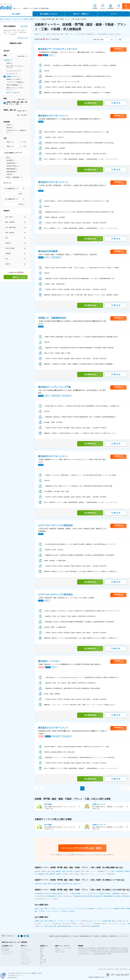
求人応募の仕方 (86, 950)
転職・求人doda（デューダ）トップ (11, 19)
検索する (16, 277)
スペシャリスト (25, 958)
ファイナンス (24, 956)
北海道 (42, 948)
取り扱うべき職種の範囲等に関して (84, 936)
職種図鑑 (103, 954)
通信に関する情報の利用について (64, 936)
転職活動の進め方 (83, 948)
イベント (114, 14)
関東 (41, 952)
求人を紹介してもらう (49, 14)
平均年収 (93, 952)
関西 (41, 958)
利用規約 (52, 936)
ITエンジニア (24, 948)
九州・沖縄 (43, 961)
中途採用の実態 (119, 952)
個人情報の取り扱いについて (16, 975)
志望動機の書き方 (115, 948)
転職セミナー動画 (60, 952)
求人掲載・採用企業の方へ (121, 969)
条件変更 (24, 26)
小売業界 (25, 19)
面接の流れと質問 (96, 950)
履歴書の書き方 (93, 948)
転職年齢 (111, 952)
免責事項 (113, 936)
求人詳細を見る (90, 103)
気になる (116, 103)
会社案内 (101, 969)
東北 (41, 950)
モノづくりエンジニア (27, 950)
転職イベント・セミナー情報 (63, 948)
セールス (23, 954)
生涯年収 (99, 952)
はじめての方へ (6, 948)
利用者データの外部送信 (101, 936)
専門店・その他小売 (12, 93)
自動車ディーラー (35, 19)
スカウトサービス (6, 954)
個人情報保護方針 (13, 977)
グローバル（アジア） (27, 961)
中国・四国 (43, 960)
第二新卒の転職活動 (123, 950)
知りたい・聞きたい (81, 14)
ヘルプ (126, 936)
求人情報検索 (5, 950)
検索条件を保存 (16, 43)
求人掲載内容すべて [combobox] (12, 189)
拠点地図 (109, 969)
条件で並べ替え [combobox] (99, 40)
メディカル (24, 952)
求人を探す (16, 14)
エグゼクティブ (25, 960)
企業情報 (109, 954)
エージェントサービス (8, 952)
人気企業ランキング (85, 952)
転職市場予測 (85, 954)
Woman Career (25, 963)
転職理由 (105, 952)
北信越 (42, 956)
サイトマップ (120, 936)
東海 (41, 954)
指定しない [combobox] (11, 142)
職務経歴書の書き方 (104, 948)
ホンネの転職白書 (95, 954)
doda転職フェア (60, 950)
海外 (41, 963)
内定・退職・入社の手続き (109, 950)
